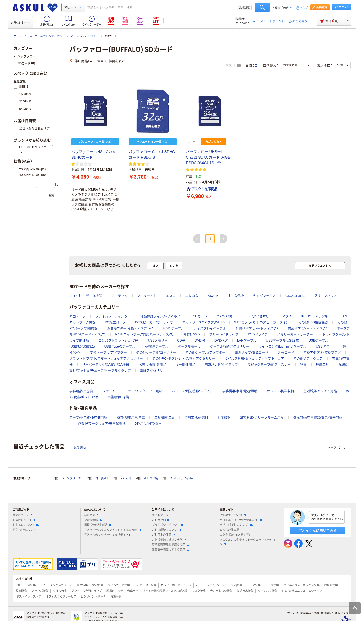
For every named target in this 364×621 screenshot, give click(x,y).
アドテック (120, 296)
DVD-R (200, 340)
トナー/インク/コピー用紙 (144, 391)
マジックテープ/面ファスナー (269, 365)
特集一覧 (116, 597)
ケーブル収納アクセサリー (230, 346)
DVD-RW (221, 340)
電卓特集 (82, 585)
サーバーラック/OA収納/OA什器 (106, 365)
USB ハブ (323, 346)
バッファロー (89, 36)
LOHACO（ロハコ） (233, 515)
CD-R (181, 340)
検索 (262, 7)
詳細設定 (244, 7)
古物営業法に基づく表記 (169, 540)
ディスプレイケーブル (210, 328)
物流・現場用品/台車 (131, 417)
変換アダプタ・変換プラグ (322, 352)
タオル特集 (60, 591)
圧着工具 (322, 365)
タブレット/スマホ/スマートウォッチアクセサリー (106, 358)
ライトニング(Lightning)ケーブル (283, 346)
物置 (303, 365)
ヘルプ (304, 8)
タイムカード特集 (119, 585)
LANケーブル (247, 340)
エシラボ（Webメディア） (237, 535)
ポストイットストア (29, 597)
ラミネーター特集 (145, 585)
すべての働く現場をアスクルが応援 (165, 591)
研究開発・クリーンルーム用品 (262, 417)
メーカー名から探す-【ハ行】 (46, 36)
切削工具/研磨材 (196, 417)
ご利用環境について (166, 530)
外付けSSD (192, 334)
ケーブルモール (189, 346)
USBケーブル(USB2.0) (283, 340)
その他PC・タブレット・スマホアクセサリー (184, 358)
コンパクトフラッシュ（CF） (119, 340)
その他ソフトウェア (308, 358)
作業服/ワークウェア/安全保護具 (102, 424)
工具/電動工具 (165, 417)
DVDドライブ (258, 334)
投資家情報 (93, 520)
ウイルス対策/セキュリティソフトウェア (254, 358)
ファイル (109, 391)
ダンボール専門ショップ (87, 591)
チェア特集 (254, 585)
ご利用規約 (161, 520)
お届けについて (24, 520)
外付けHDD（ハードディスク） (257, 328)
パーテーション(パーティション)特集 (219, 585)
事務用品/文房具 (81, 391)
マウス (287, 316)
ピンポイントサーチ (93, 597)
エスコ (171, 296)
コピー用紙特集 (26, 585)
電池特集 (98, 585)
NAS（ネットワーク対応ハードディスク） (145, 334)
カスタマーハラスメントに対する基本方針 (112, 530)
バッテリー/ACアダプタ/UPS (204, 322)
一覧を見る (78, 447)
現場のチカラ (115, 591)
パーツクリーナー (72, 478)
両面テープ (78, 316)
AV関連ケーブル (157, 346)
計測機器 (224, 417)
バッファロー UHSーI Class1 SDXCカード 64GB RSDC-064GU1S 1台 (208, 157)
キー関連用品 (185, 365)
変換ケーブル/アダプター (108, 352)
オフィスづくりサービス (61, 597)
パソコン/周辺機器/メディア (192, 391)
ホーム (18, 36)
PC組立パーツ (115, 322)
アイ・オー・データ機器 (86, 296)
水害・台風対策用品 (152, 365)
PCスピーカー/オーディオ (154, 322)
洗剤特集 (22, 591)
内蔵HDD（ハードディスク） (308, 328)
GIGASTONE (295, 296)
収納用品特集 (245, 591)
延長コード (286, 352)
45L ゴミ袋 (151, 478)
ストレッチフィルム (182, 478)
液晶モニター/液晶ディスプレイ (130, 328)
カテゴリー (20, 23)
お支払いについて (26, 525)
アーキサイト (147, 296)
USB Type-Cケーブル (120, 346)
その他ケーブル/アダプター (205, 352)
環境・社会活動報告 (98, 525)
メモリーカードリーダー (295, 334)
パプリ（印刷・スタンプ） (236, 525)
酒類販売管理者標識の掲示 (170, 545)
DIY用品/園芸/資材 (148, 424)
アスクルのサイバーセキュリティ (107, 535)
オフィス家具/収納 (280, 391)
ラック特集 (272, 585)
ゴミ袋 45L (102, 478)
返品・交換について (26, 530)
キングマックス (264, 296)
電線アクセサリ (151, 371)
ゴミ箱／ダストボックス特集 (302, 585)
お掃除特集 (331, 585)
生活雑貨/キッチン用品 (320, 391)
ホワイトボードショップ (176, 585)
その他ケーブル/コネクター (156, 352)
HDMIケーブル (174, 328)
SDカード (200, 316)
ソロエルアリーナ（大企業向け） (241, 520)
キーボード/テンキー (316, 316)
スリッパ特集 (40, 591)
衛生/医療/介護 (118, 397)
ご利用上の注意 (163, 535)
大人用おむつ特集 (221, 591)
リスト (233, 66)
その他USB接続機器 (313, 322)
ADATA (213, 296)
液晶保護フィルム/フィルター (162, 316)
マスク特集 (199, 591)
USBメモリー (158, 340)
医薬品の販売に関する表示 (170, 550)
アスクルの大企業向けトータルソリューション (247, 542)
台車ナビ (133, 591)
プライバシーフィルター (113, 316)
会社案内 (91, 515)
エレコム (192, 296)
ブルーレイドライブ (224, 334)
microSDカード (228, 316)
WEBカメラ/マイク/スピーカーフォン (262, 322)
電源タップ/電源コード (252, 352)
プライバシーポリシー (168, 525)
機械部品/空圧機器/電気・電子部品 (318, 417)
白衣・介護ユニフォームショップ (302, 591)
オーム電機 (236, 296)
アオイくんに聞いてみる (318, 531)
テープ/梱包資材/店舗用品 (88, 417)
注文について (23, 515)
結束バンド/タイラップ (221, 365)
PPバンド (127, 478)
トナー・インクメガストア (56, 585)
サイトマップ (160, 515)
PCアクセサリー (260, 316)
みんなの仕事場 (231, 530)
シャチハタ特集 (268, 591)
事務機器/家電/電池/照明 (240, 391)
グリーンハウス (325, 296)
